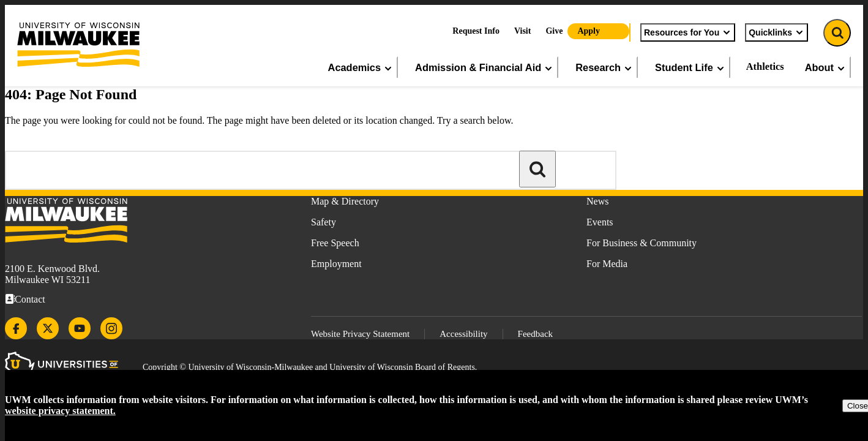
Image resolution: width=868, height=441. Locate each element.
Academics (361, 68)
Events (600, 222)
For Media (607, 264)
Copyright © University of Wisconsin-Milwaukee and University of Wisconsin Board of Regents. (310, 367)
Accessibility (463, 334)
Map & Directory (345, 201)
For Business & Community (642, 243)
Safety (324, 222)
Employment (336, 264)
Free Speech (335, 243)
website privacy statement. (60, 411)
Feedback (535, 334)
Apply (589, 31)
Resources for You (688, 32)
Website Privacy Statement (360, 334)
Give (554, 31)
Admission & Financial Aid (484, 68)
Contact (30, 299)
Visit (522, 31)
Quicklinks (776, 32)
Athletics (765, 66)
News (597, 201)
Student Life (690, 68)
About (825, 68)
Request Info (476, 31)
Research (604, 68)
